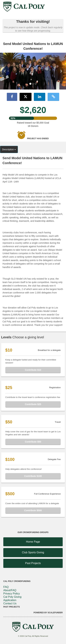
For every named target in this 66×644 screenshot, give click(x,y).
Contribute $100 (33, 476)
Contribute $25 (33, 404)
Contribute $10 (33, 370)
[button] (5, 71)
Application (10, 600)
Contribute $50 (33, 442)
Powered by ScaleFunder (48, 613)
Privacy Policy (12, 594)
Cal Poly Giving (12, 597)
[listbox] (33, 71)
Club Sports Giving (33, 552)
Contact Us (10, 603)
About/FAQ (10, 590)
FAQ (6, 587)
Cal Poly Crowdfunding (17, 581)
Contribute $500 (33, 510)
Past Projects (33, 563)
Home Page (33, 542)
